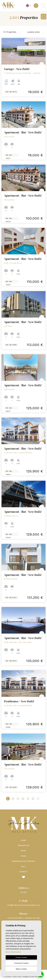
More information (13, 952)
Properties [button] (24, 846)
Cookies (8, 977)
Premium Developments (24, 861)
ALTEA (23, 892)
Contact (23, 872)
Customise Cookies (21, 963)
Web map (17, 977)
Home (23, 840)
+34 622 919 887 (15, 918)
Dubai (23, 856)
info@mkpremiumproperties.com (23, 905)
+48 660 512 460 (32, 918)
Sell (24, 866)
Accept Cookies (21, 957)
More (24, 851)
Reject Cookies (21, 969)
